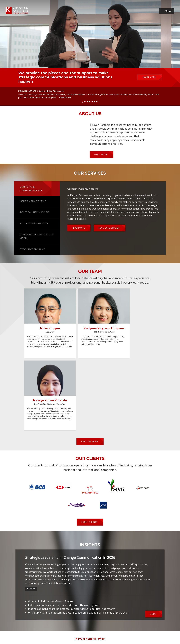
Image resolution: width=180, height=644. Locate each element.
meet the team (89, 370)
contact (132, 629)
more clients (89, 451)
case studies (82, 629)
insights (108, 629)
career (120, 629)
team (56, 629)
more (153, 543)
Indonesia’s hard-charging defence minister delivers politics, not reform (72, 537)
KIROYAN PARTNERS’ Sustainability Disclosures (41, 91)
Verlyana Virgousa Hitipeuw (86, 330)
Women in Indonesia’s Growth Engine (51, 530)
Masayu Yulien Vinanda (129, 330)
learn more (149, 77)
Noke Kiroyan (44, 328)
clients (96, 629)
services (67, 629)
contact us (121, 612)
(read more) (65, 97)
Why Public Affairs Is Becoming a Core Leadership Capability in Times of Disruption (79, 541)
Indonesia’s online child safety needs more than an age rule (64, 534)
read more (101, 155)
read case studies (109, 228)
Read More (31, 517)
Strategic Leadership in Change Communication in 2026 (70, 486)
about (46, 629)
